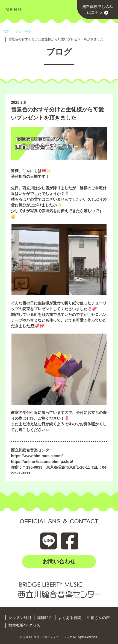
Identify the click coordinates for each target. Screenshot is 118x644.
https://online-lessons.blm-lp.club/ (42, 462)
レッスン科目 (20, 618)
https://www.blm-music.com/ (37, 456)
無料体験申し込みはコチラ (98, 10)
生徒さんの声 (98, 618)
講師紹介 (45, 618)
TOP (6, 32)
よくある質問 (70, 618)
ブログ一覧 (23, 32)
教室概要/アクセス (24, 625)
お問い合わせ (59, 561)
